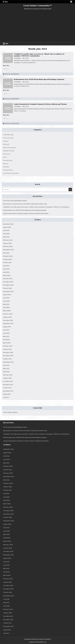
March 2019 (7, 343)
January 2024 (7, 243)
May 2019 (6, 336)
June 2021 (6, 269)
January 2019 (7, 349)
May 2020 (6, 304)
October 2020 (7, 288)
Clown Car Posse (8, 138)
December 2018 (8, 352)
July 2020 (6, 298)
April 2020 (6, 307)
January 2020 (7, 317)
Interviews (6, 154)
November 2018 (8, 356)
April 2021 (6, 272)
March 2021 (7, 275)
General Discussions (9, 148)
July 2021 (6, 266)
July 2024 (6, 230)
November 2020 (8, 285)
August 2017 (7, 394)
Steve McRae (17, 58)
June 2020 (6, 301)
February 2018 (8, 375)
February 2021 (8, 279)
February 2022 (8, 256)
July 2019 (6, 330)
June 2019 (6, 333)
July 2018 (6, 365)
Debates (6, 141)
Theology (6, 167)
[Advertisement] (37, 26)
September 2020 (8, 292)
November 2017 (8, 385)
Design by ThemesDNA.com (38, 642)
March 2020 (7, 311)
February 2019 (8, 346)
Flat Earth (6, 144)
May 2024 (6, 237)
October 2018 (7, 359)
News (5, 157)
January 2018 (7, 378)
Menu (6, 2)
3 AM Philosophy (15, 74)
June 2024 (6, 234)
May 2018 (6, 369)
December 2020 (8, 282)
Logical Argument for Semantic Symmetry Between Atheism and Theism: (40, 104)
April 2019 (6, 340)
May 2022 (6, 253)
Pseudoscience (8, 160)
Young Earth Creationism (11, 173)
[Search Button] (71, 2)
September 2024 (8, 224)
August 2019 (7, 327)
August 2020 (7, 295)
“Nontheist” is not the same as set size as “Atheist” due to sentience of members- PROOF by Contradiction (39, 55)
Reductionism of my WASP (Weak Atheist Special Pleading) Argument (39, 79)
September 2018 (8, 362)
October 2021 (7, 263)
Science (5, 164)
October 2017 (7, 388)
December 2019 (8, 320)
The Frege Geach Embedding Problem (15, 201)
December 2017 (8, 381)
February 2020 (8, 314)
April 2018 (6, 372)
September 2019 (8, 324)
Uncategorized (8, 170)
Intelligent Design (9, 151)
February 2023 (8, 246)
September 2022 (8, 250)
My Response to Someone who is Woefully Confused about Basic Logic (25, 204)
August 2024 (7, 227)
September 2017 (8, 391)
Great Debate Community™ (37, 6)
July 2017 (6, 397)
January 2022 (7, 259)
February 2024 (8, 240)
